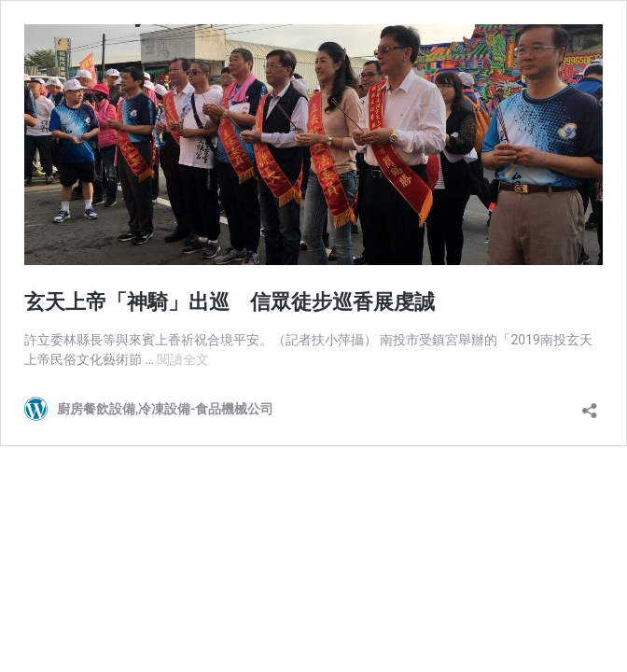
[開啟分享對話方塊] (590, 405)
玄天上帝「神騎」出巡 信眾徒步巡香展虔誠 (230, 302)
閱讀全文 (183, 359)
